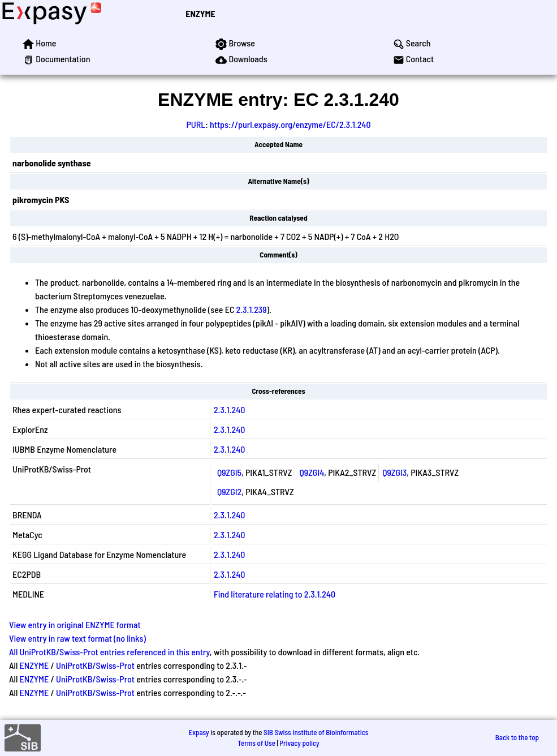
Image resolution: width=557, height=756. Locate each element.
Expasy (198, 732)
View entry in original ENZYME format (75, 624)
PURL (196, 124)
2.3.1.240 (229, 409)
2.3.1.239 (252, 309)
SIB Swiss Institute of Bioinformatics (316, 732)
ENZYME (200, 13)
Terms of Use (256, 743)
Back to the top (517, 737)
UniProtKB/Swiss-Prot (95, 665)
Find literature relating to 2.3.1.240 (275, 594)
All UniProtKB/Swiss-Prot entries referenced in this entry (109, 652)
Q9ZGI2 (229, 491)
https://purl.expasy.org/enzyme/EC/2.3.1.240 (290, 124)
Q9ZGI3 (394, 472)
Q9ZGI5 (229, 472)
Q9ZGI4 (312, 472)
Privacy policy (299, 743)
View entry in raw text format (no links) (77, 638)
